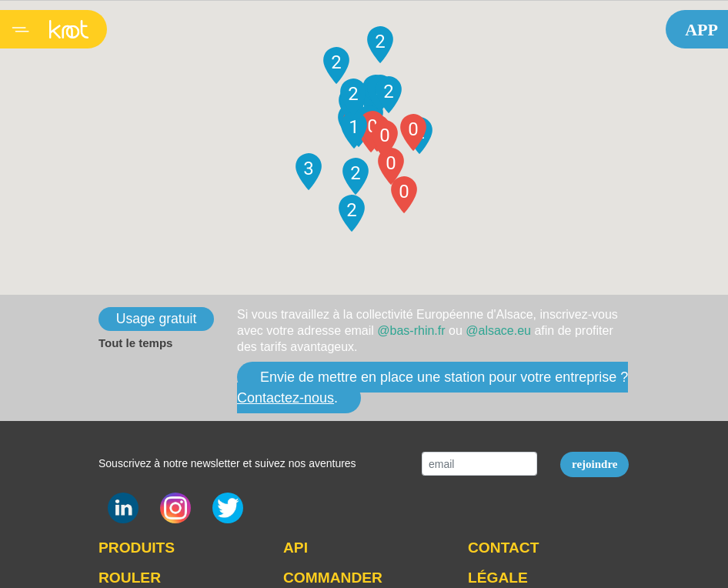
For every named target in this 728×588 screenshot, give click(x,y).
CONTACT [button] (503, 548)
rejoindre (594, 464)
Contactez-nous (286, 398)
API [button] (296, 548)
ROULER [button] (130, 578)
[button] (404, 195)
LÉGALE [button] (498, 578)
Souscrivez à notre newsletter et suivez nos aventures (227, 463)
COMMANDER (333, 578)
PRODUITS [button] (137, 548)
